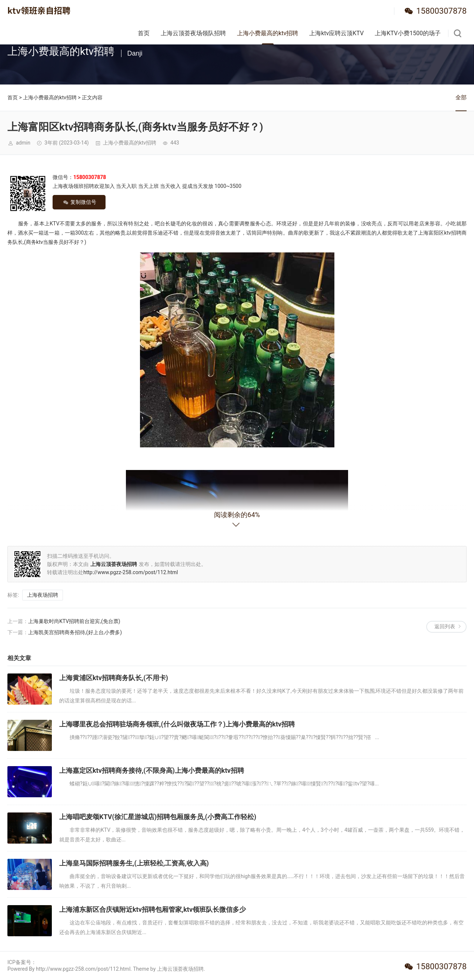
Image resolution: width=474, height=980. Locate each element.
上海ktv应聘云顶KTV (336, 33)
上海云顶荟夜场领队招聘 (193, 33)
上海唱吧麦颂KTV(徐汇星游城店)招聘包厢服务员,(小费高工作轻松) (158, 817)
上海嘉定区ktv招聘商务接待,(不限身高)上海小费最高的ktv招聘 (152, 770)
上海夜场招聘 (43, 595)
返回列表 (445, 626)
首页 (144, 33)
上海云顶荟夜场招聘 (180, 969)
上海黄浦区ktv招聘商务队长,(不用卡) (114, 678)
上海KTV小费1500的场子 (408, 33)
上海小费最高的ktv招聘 (268, 33)
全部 (461, 97)
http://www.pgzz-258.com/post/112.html (131, 572)
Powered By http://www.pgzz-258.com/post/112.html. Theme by (82, 969)
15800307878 (441, 11)
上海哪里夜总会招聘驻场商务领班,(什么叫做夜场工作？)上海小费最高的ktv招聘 (177, 724)
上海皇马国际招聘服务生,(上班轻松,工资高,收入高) (134, 863)
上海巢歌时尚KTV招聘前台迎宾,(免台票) (74, 621)
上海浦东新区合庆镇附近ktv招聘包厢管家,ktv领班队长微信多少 (153, 909)
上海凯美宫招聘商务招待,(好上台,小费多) (75, 632)
